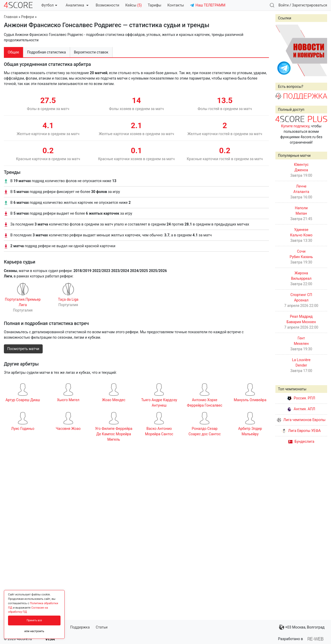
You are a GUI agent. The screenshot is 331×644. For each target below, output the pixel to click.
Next (320, 50)
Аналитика (77, 5)
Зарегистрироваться (310, 5)
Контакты (176, 5)
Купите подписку (295, 126)
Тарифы (155, 5)
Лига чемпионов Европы (301, 420)
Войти (284, 5)
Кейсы (133, 5)
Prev (282, 50)
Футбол (49, 5)
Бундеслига (301, 441)
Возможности (107, 5)
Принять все (34, 620)
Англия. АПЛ (301, 409)
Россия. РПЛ (301, 398)
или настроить (34, 631)
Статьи (102, 627)
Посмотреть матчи (23, 349)
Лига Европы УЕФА (301, 431)
